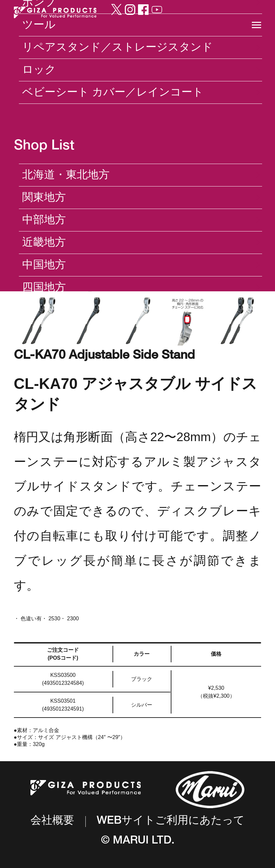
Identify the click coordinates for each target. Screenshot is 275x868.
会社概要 (52, 821)
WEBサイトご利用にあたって (171, 822)
